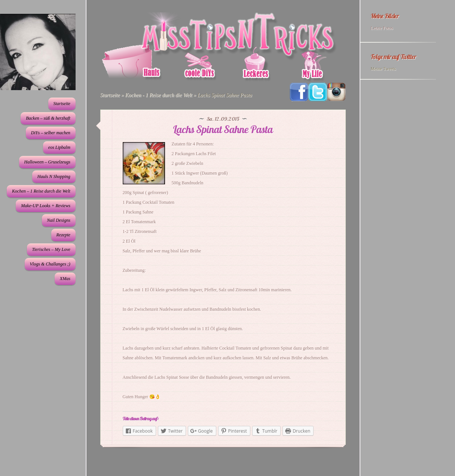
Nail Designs (59, 220)
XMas (65, 279)
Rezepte (63, 235)
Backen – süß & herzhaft (48, 118)
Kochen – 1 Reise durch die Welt (41, 191)
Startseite (62, 104)
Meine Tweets (383, 69)
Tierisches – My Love (51, 249)
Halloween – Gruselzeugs (47, 162)
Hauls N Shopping (54, 176)
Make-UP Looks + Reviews (46, 206)
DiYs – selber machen (51, 133)
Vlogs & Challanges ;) (50, 264)
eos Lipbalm (59, 147)
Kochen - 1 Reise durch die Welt (158, 95)
